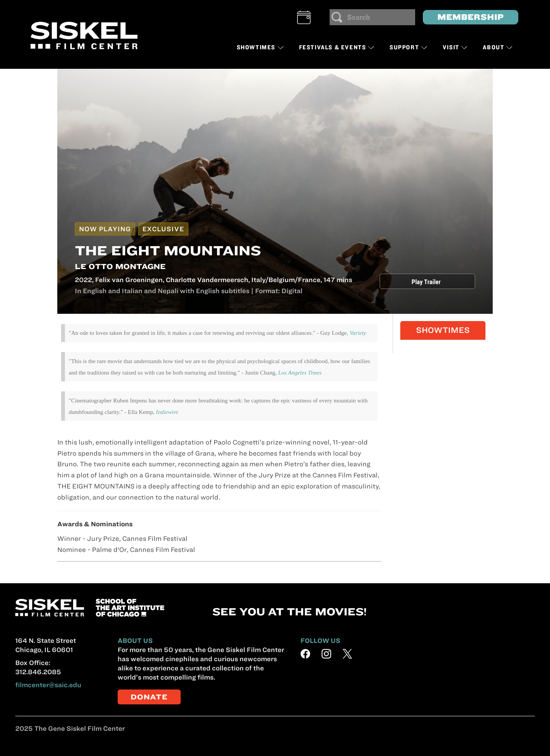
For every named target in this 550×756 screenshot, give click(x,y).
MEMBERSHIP (471, 17)
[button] (304, 17)
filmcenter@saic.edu (48, 685)
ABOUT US (135, 641)
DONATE (149, 697)
